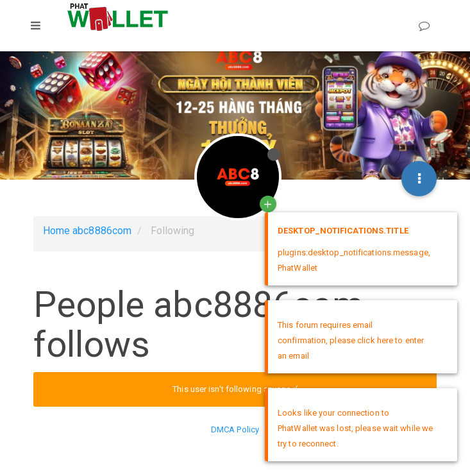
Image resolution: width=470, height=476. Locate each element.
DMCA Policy (235, 429)
